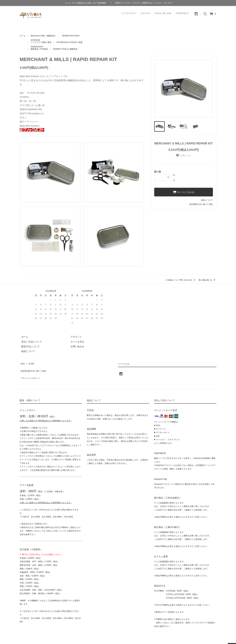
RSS (22, 363)
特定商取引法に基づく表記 (201, 204)
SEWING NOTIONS (71, 36)
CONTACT (182, 13)
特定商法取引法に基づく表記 (35, 367)
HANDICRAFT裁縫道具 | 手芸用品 (39, 48)
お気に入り (184, 155)
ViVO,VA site (163, 13)
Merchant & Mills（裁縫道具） (44, 36)
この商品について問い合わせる (180, 280)
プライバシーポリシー (31, 372)
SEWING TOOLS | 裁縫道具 (65, 49)
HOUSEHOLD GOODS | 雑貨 (69, 42)
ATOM (29, 363)
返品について (207, 200)
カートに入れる (184, 192)
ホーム (23, 36)
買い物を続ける (207, 280)
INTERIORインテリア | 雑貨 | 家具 (41, 41)
